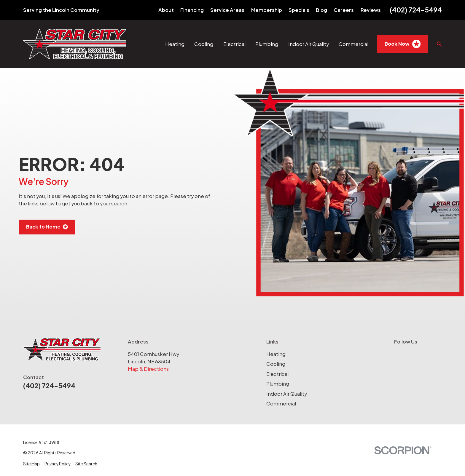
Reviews (371, 10)
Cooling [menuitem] (204, 44)
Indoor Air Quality (287, 394)
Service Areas (227, 10)
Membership (267, 10)
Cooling (276, 364)
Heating (276, 354)
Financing (192, 10)
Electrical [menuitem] (234, 44)
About (166, 10)
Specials (299, 10)
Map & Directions (148, 369)
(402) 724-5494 (416, 10)
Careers (344, 10)
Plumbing (278, 384)
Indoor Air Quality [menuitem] (309, 44)
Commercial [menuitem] (353, 44)
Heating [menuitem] (175, 44)
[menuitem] (31, 464)
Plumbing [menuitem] (267, 44)
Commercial (281, 404)
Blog (321, 10)
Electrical (277, 374)
